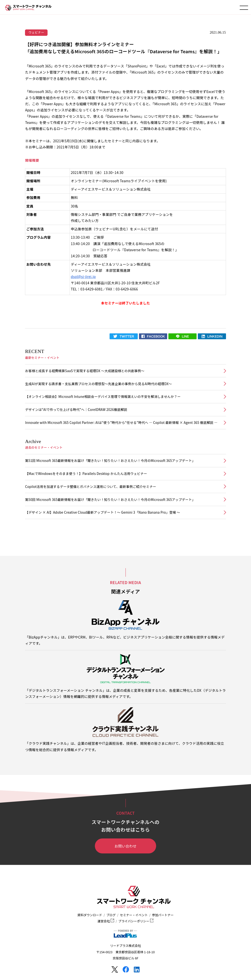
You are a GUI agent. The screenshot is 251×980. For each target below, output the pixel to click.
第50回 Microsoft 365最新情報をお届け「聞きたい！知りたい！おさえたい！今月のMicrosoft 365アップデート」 (110, 500)
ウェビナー (36, 32)
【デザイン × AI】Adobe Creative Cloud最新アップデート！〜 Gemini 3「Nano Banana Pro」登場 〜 (102, 512)
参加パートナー (163, 915)
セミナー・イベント (134, 915)
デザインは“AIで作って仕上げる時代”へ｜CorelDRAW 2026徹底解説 (76, 410)
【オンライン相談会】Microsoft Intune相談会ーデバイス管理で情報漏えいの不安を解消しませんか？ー (103, 397)
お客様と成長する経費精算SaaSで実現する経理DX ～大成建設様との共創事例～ (85, 371)
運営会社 (106, 921)
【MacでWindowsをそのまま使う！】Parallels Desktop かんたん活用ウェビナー (86, 474)
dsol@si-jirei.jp (83, 276)
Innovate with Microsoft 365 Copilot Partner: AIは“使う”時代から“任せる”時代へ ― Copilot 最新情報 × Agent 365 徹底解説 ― (121, 423)
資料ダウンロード (90, 915)
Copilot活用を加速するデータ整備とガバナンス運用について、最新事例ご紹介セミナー (90, 487)
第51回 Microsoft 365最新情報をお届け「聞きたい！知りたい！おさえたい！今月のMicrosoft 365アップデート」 (110, 461)
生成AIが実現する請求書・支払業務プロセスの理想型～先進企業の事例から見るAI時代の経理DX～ (98, 384)
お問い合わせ (125, 846)
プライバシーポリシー (136, 921)
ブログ (111, 915)
